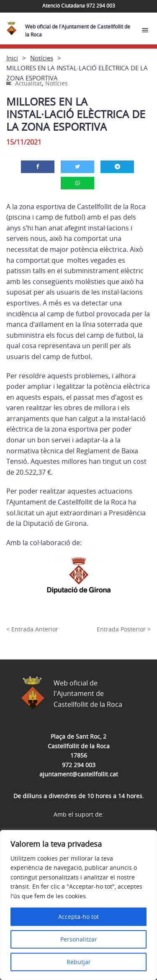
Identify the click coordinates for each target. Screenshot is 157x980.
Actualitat (28, 83)
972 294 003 (79, 765)
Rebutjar (79, 962)
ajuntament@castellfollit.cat (79, 774)
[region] (78, 905)
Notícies (42, 58)
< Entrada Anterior (32, 629)
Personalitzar (79, 939)
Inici (12, 58)
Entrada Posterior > (124, 629)
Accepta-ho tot (78, 917)
